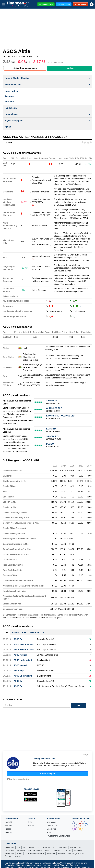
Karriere (8, 826)
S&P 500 (21, 850)
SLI (24, 848)
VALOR (6, 57)
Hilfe (30, 822)
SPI (19, 848)
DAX (39, 848)
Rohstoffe (51, 853)
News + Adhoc (12, 91)
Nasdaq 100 (75, 848)
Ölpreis (8, 856)
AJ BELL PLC (53, 401)
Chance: (8, 143)
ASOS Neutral (20, 655)
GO (78, 705)
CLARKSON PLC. (54, 408)
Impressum (52, 822)
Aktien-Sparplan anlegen (25, 68)
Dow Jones (63, 848)
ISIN (23, 57)
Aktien (47, 850)
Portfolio (62, 853)
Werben (32, 826)
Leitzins (17, 856)
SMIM (31, 848)
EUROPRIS (51, 429)
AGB (49, 832)
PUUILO (50, 444)
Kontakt (8, 822)
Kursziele (9, 101)
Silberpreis (10, 853)
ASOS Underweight (23, 660)
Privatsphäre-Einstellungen (58, 836)
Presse (8, 829)
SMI (29, 850)
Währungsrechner (76, 853)
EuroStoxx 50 (49, 848)
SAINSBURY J (53, 436)
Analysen (9, 96)
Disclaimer (51, 829)
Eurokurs (78, 850)
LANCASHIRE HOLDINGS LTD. (61, 416)
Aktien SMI (10, 848)
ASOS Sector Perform (24, 644)
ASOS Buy (19, 639)
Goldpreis (38, 850)
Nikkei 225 (10, 850)
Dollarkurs (67, 850)
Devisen (56, 850)
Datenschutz (52, 826)
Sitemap (9, 832)
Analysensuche (12, 699)
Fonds (20, 853)
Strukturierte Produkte (35, 853)
